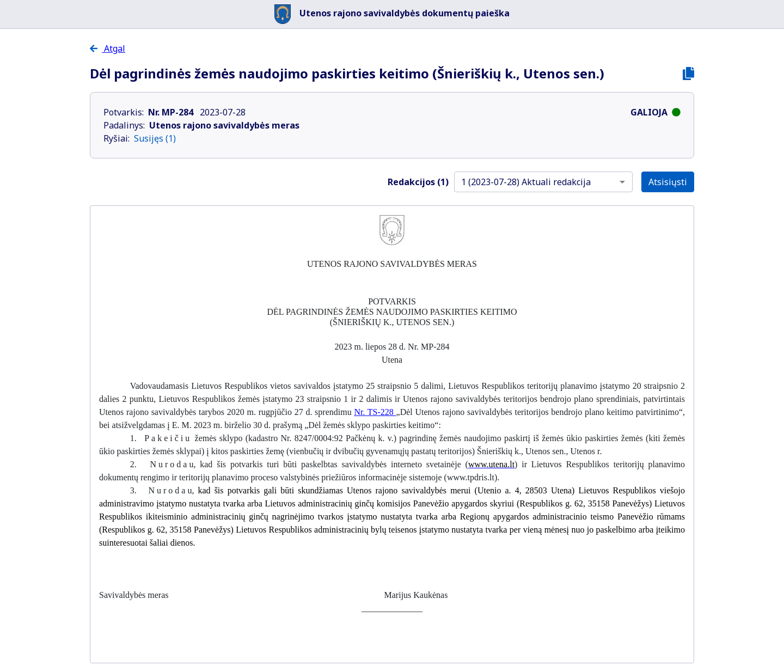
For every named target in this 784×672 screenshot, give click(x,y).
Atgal (108, 48)
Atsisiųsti (668, 182)
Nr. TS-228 (375, 412)
